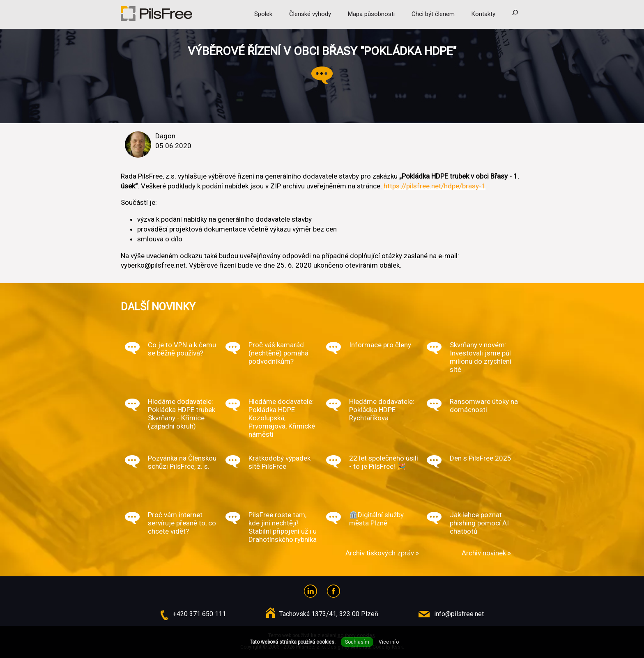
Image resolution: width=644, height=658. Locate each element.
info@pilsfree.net (459, 614)
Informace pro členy (380, 345)
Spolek (263, 14)
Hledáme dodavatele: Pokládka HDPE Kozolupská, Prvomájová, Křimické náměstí (282, 418)
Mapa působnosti (371, 14)
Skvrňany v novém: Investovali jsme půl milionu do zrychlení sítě (481, 357)
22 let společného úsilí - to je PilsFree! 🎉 (384, 462)
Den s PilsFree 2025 (481, 458)
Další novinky (158, 307)
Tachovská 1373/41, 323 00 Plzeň (329, 614)
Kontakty (483, 14)
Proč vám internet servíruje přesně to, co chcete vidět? (182, 523)
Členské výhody (310, 14)
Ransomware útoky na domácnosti (484, 406)
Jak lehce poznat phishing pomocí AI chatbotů (479, 523)
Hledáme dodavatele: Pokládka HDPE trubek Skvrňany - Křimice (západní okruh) (182, 414)
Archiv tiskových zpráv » (382, 553)
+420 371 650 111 (199, 614)
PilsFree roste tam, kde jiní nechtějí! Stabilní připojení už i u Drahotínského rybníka (283, 527)
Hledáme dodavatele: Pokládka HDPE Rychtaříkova (382, 410)
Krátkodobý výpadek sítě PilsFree (279, 462)
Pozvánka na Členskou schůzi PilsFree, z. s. (182, 462)
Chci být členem (433, 14)
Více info (389, 642)
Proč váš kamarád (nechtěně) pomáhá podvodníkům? (278, 353)
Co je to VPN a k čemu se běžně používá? (182, 349)
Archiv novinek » (486, 553)
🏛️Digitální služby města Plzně (376, 519)
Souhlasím (357, 642)
